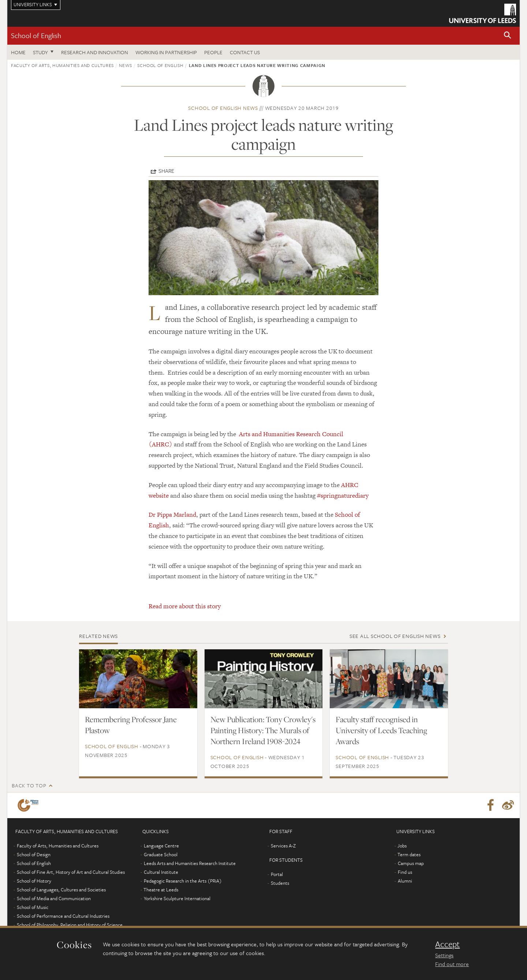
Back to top (29, 785)
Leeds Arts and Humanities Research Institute (190, 863)
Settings (444, 955)
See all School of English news (395, 636)
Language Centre (161, 846)
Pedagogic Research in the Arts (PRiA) (183, 881)
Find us (405, 872)
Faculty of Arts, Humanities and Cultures (62, 65)
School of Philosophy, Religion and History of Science (70, 925)
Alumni (405, 881)
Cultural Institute (161, 872)
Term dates (409, 854)
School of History (34, 881)
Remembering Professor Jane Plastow (131, 725)
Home (18, 52)
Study (40, 52)
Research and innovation (95, 52)
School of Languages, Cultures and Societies (61, 890)
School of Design (34, 854)
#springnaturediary (343, 495)
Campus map (411, 863)
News (126, 65)
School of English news (223, 108)
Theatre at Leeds (161, 890)
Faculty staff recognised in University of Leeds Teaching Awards (381, 730)
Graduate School (161, 854)
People (213, 52)
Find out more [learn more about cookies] (452, 964)
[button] (508, 36)
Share (166, 171)
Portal (277, 874)
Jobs (402, 846)
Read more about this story (185, 606)
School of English (36, 35)
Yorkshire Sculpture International (177, 898)
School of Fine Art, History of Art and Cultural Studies (71, 872)
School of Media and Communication (54, 898)
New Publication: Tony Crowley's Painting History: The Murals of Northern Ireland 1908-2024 (263, 730)
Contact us (245, 52)
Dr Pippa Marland (172, 515)
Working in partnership (166, 52)
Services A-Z (283, 846)
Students (280, 883)
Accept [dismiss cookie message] (447, 944)
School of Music (33, 907)
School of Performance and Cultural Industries (63, 916)
